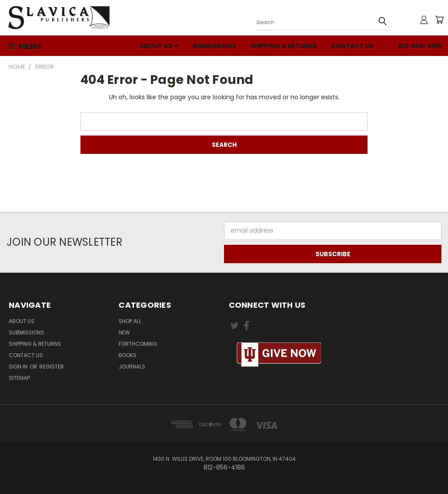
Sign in (19, 367)
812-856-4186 (420, 46)
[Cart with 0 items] (439, 20)
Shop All (130, 321)
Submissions (214, 46)
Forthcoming (138, 344)
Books (128, 355)
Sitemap (19, 378)
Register (52, 367)
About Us (159, 46)
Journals (132, 367)
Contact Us (352, 46)
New (124, 332)
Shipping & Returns (283, 46)
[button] (279, 355)
